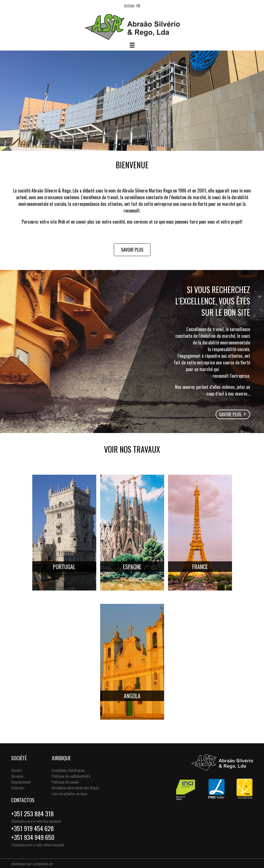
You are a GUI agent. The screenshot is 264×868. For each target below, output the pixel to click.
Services (17, 776)
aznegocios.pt (43, 863)
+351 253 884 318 (32, 814)
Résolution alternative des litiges (75, 788)
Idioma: (132, 6)
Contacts (18, 788)
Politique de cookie (65, 782)
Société (17, 770)
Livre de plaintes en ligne (69, 793)
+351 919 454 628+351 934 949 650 (33, 833)
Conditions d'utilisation (68, 770)
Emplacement (21, 782)
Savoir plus (132, 250)
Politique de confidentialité (71, 776)
